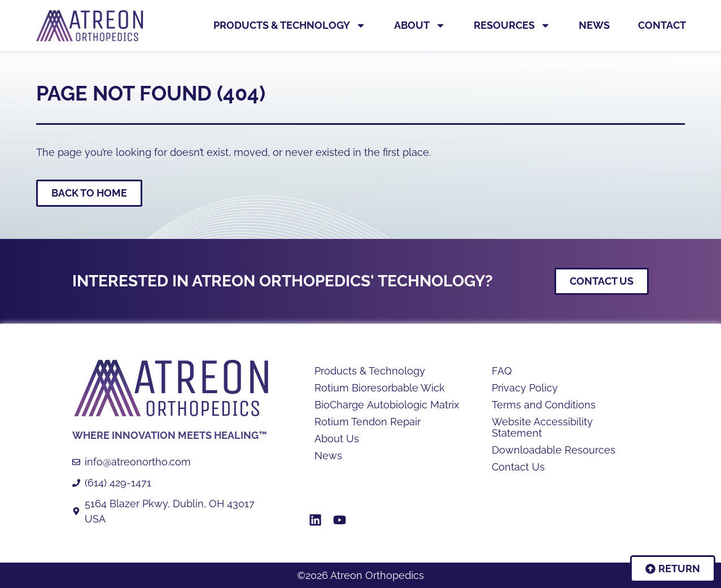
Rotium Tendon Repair (368, 422)
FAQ (502, 371)
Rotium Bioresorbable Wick (380, 388)
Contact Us (518, 467)
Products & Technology (290, 25)
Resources (512, 25)
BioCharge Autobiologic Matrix (387, 405)
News (594, 25)
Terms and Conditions (544, 405)
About (420, 25)
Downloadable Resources (554, 450)
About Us (337, 439)
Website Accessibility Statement (542, 428)
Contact (662, 25)
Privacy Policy (525, 388)
